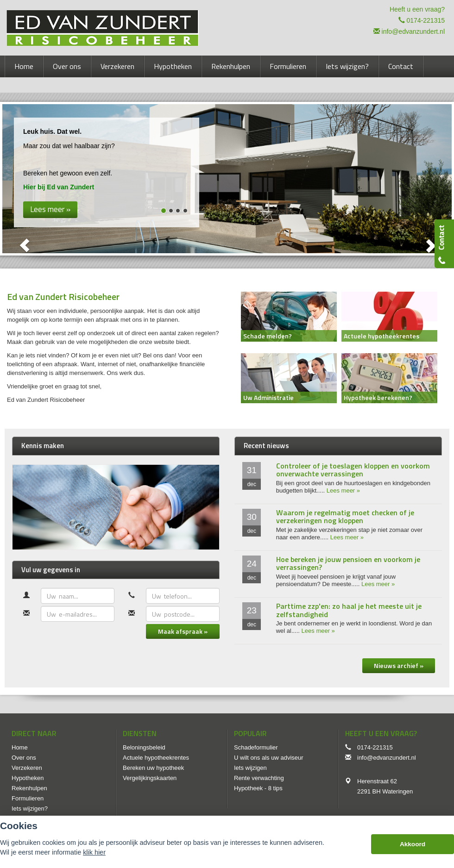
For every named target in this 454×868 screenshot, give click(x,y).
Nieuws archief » (399, 665)
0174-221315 (426, 20)
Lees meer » (343, 490)
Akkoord (413, 844)
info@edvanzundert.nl (413, 31)
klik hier (94, 852)
